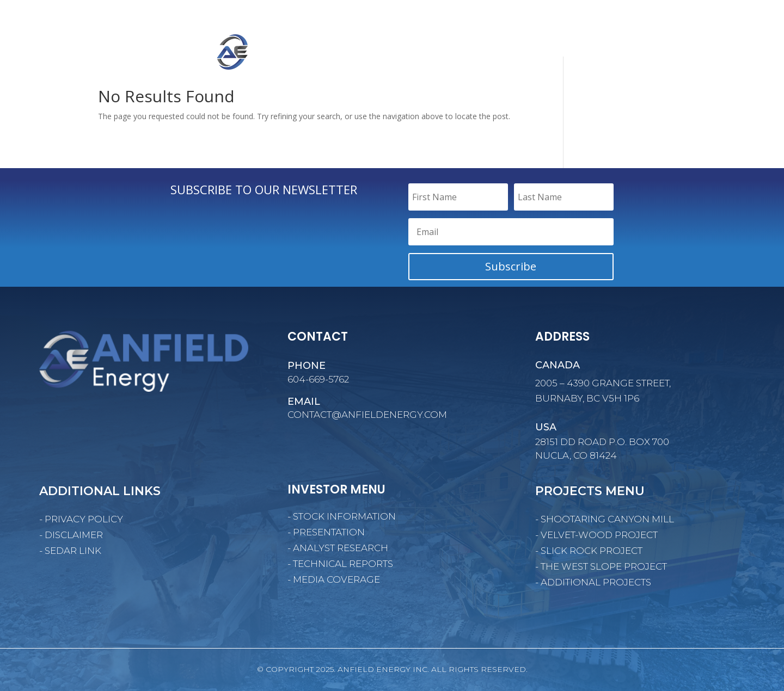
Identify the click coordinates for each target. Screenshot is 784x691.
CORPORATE (483, 54)
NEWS (665, 54)
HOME (437, 54)
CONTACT (718, 54)
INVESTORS (610, 54)
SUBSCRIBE (714, 15)
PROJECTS (548, 54)
